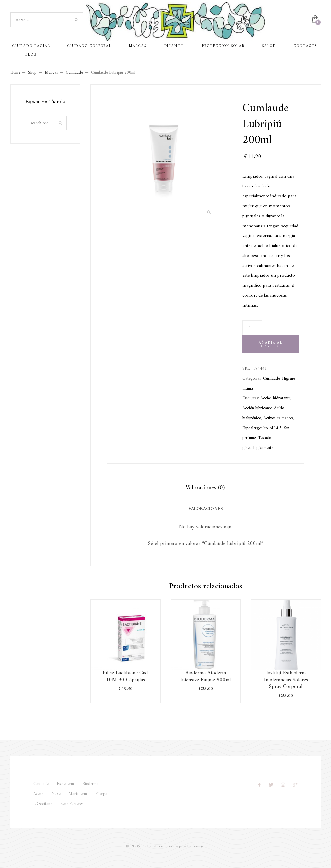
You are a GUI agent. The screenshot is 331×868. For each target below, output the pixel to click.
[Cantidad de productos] (252, 328)
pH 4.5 (276, 428)
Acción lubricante (257, 408)
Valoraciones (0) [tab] (205, 488)
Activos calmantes (278, 418)
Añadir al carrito (271, 345)
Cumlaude (271, 378)
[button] (209, 213)
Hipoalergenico (255, 428)
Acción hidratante (275, 398)
